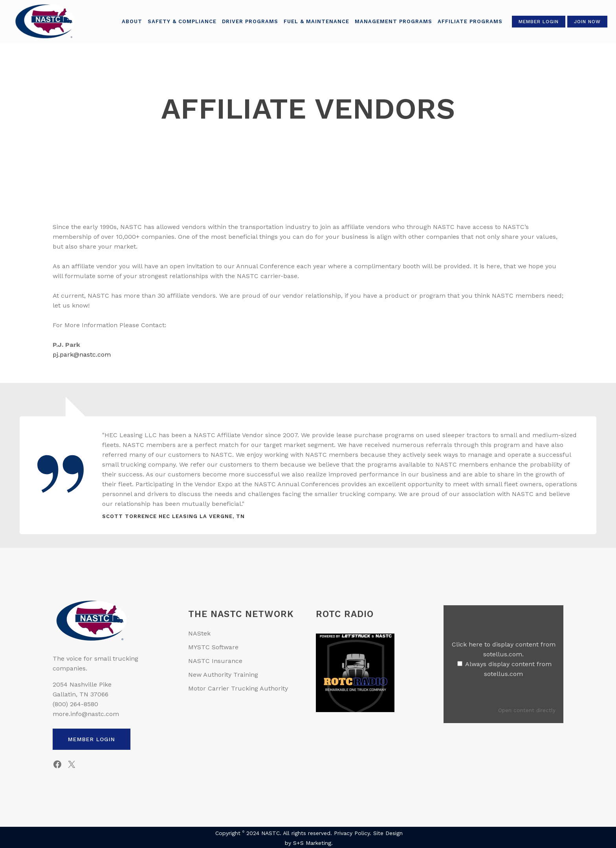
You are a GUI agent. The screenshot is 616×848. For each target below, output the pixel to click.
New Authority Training (223, 675)
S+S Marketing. (313, 843)
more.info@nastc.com (86, 714)
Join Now (584, 22)
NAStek (199, 633)
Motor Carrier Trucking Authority (238, 688)
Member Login (535, 22)
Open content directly (527, 710)
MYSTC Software (213, 647)
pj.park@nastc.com (82, 354)
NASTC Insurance (215, 661)
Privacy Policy (352, 833)
